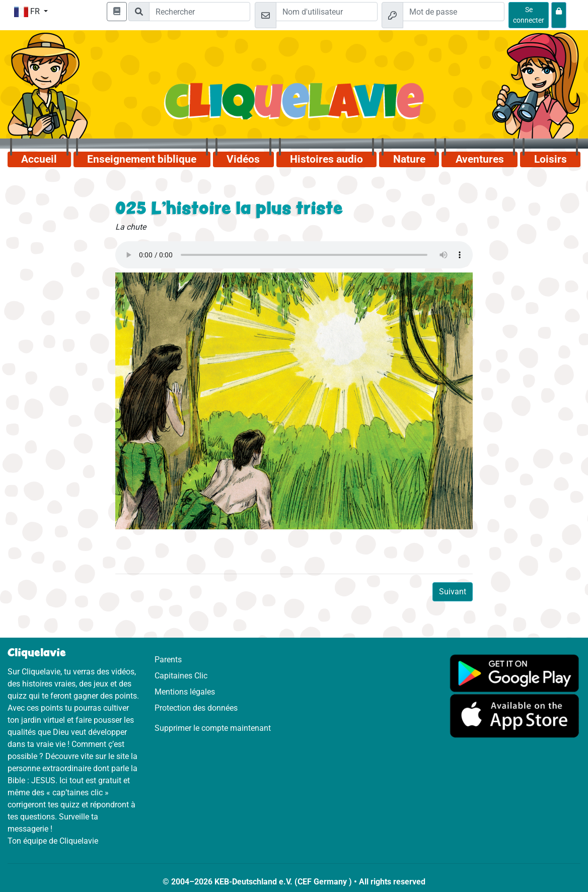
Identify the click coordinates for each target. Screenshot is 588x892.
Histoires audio (326, 159)
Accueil (39, 159)
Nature (409, 159)
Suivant (453, 592)
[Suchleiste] (200, 12)
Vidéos (243, 159)
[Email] (327, 12)
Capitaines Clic (181, 676)
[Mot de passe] (454, 12)
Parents (168, 660)
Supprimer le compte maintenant (213, 728)
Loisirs (550, 159)
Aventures (480, 159)
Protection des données (196, 708)
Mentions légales (185, 692)
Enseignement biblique (142, 159)
